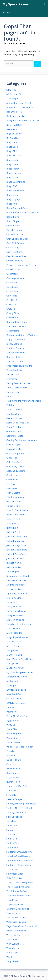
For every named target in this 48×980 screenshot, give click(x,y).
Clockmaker (12, 274)
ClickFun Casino (14, 269)
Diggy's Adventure (16, 339)
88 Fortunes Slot (15, 94)
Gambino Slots (14, 414)
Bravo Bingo (13, 221)
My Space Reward (17, 4)
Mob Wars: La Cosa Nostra (20, 659)
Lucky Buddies (14, 607)
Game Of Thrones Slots (18, 423)
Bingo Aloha (13, 142)
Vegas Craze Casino (16, 922)
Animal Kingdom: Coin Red (20, 103)
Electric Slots (13, 374)
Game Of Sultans (15, 418)
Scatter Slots (13, 790)
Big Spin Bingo (14, 138)
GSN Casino (12, 480)
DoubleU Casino (15, 361)
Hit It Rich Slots (14, 501)
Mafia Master (13, 628)
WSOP (9, 957)
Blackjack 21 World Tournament (23, 212)
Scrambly (11, 795)
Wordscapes (13, 953)
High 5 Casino (13, 493)
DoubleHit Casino (15, 357)
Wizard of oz (13, 948)
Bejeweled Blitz (14, 125)
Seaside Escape (14, 799)
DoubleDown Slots (16, 353)
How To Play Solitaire (17, 510)
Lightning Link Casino (17, 593)
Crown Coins (13, 318)
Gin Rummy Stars (15, 453)
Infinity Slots (13, 523)
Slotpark (11, 830)
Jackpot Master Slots (17, 550)
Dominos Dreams (15, 348)
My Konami (12, 681)
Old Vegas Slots (14, 699)
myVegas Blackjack (16, 690)
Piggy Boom (12, 720)
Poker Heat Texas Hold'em (20, 747)
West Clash (12, 939)
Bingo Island (13, 177)
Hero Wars (12, 488)
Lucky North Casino (16, 611)
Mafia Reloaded (14, 633)
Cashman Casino (15, 261)
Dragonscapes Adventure (19, 366)
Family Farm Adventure (18, 383)
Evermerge (12, 379)
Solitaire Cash (13, 847)
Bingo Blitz (12, 151)
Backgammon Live (16, 116)
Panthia (10, 707)
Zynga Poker (13, 961)
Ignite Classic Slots (16, 515)
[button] (44, 4)
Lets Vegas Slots (14, 589)
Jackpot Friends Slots (17, 536)
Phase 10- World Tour (17, 716)
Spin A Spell (12, 869)
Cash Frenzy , (13, 247)
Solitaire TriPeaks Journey (19, 865)
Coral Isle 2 (12, 300)
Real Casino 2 (13, 769)
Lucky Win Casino (15, 620)
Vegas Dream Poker (16, 931)
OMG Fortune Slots (16, 703)
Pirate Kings (12, 738)
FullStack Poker (14, 410)
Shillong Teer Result (16, 812)
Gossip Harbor (14, 475)
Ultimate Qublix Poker (18, 909)
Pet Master (12, 712)
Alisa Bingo (12, 99)
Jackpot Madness (15, 541)
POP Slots (11, 755)
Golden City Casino (16, 471)
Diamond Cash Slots (17, 322)
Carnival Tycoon (15, 234)
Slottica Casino (14, 843)
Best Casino (12, 129)
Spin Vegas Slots (15, 874)
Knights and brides (16, 585)
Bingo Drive (12, 164)
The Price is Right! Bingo (18, 887)
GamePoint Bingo (15, 427)
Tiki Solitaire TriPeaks (17, 891)
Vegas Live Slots (14, 935)
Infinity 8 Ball (13, 519)
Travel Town (13, 900)
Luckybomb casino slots (19, 624)
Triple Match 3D (15, 904)
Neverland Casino (15, 694)
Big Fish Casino (14, 134)
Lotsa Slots (12, 602)
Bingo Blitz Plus (14, 156)
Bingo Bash (12, 147)
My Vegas (11, 685)
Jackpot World (14, 563)
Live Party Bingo (15, 598)
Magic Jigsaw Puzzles (17, 637)
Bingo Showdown (15, 191)
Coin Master (12, 291)
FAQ (9, 396)
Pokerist (10, 751)
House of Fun (13, 506)
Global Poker (13, 458)
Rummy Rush (13, 782)
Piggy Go (11, 725)
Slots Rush (12, 839)
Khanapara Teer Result (18, 576)
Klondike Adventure (16, 580)
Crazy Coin (12, 304)
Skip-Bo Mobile (14, 817)
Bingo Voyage (13, 199)
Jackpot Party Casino (17, 554)
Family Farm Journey (17, 388)
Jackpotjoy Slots (14, 567)
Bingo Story (12, 195)
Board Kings (13, 217)
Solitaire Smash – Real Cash (20, 861)
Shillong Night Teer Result (20, 808)
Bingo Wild (12, 204)
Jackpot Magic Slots (16, 545)
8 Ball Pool (12, 90)
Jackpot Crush (13, 532)
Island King (12, 528)
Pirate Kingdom (14, 734)
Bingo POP (12, 186)
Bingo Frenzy (13, 169)
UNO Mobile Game (16, 917)
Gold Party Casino (15, 466)
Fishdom (11, 405)
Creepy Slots (13, 313)
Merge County (14, 646)
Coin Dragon (13, 287)
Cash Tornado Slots (16, 256)
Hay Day (11, 484)
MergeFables (13, 650)
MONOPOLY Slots (15, 668)
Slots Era (11, 834)
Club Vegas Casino (16, 278)
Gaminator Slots (15, 436)
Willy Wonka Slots (15, 944)
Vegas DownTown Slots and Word (23, 926)
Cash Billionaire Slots (17, 239)
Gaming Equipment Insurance (22, 440)
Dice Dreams (13, 331)
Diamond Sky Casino (17, 326)
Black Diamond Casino (18, 208)
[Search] (37, 64)
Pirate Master (13, 742)
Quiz (9, 764)
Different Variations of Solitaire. (22, 335)
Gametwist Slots (15, 431)
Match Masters (14, 642)
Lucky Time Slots (15, 615)
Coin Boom (12, 283)
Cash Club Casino (15, 243)
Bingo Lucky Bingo (16, 182)
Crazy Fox (11, 309)
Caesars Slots (13, 226)
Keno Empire (13, 572)
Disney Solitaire (14, 344)
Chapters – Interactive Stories (21, 265)
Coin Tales (12, 296)
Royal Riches (13, 777)
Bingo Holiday (14, 173)
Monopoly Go (13, 663)
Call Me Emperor (15, 230)
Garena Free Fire (15, 449)
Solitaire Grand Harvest (18, 856)
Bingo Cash (12, 160)
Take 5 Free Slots (15, 878)
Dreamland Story (15, 370)
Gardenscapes (14, 445)
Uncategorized (14, 913)
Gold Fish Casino (15, 462)
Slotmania (12, 826)
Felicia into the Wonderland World (24, 401)
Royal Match (13, 773)
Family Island (13, 392)
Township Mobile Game (18, 896)
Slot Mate (11, 821)
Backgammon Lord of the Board (23, 120)
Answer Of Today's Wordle (20, 107)
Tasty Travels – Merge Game (21, 882)
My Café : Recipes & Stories (20, 672)
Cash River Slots (14, 252)
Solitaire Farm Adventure (19, 852)
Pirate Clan (12, 729)
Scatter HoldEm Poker (17, 786)
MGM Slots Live (14, 655)
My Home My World (17, 677)
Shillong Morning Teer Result (21, 804)
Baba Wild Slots (14, 112)
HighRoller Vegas (15, 497)
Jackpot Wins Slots (16, 558)
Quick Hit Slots (14, 760)
